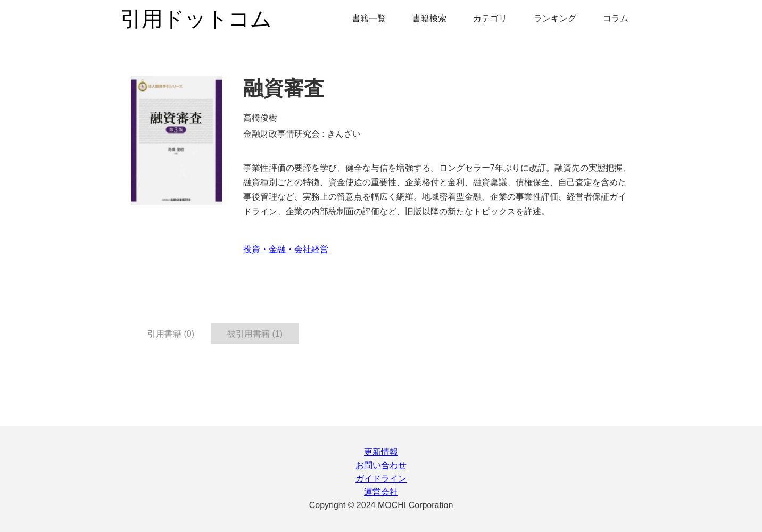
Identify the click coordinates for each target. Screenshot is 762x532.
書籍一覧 (369, 18)
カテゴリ (490, 18)
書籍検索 (429, 18)
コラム (616, 18)
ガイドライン (381, 479)
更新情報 (381, 452)
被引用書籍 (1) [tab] (255, 334)
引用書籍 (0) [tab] (171, 334)
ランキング (555, 18)
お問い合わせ (381, 465)
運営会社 (381, 492)
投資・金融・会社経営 (286, 249)
